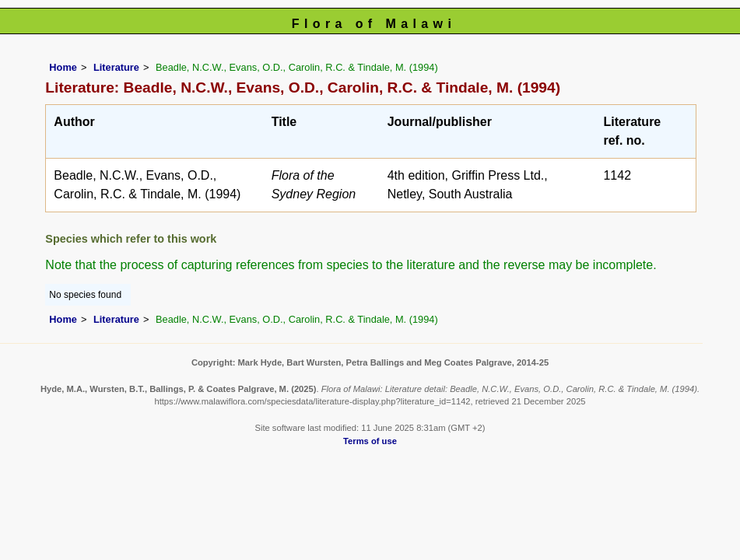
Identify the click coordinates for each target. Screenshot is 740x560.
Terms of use (370, 441)
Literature (116, 67)
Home (63, 67)
